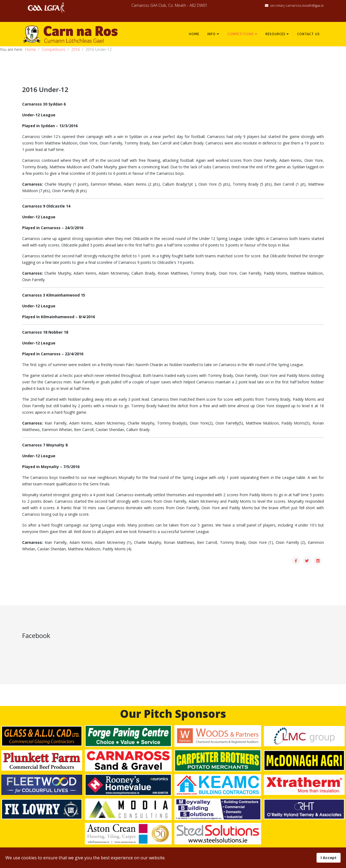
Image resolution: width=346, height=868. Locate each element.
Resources (275, 34)
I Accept (329, 858)
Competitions (241, 34)
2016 (75, 49)
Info (212, 34)
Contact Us (308, 34)
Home (194, 34)
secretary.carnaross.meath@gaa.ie (297, 6)
